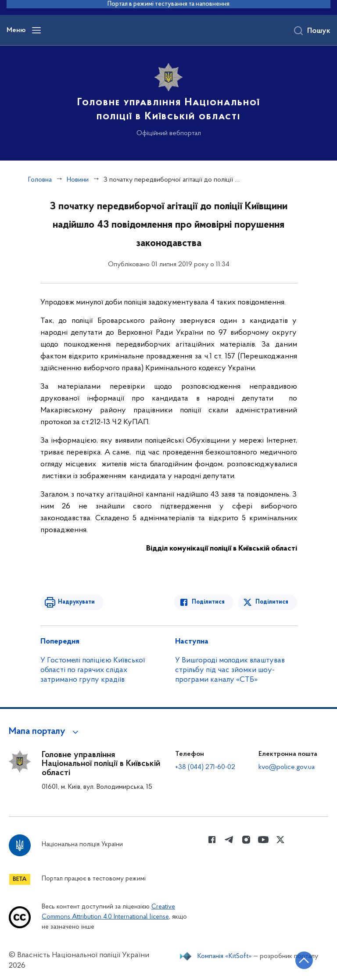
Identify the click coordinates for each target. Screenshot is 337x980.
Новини (78, 180)
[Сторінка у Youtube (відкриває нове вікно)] (263, 840)
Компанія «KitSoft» (225, 956)
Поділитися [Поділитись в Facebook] (208, 602)
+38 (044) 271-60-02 (205, 767)
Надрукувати (76, 602)
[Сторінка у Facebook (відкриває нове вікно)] (212, 840)
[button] (45, 732)
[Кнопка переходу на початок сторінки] (304, 960)
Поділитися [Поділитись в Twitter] (272, 602)
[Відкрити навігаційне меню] (36, 30)
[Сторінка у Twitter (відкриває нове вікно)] (280, 840)
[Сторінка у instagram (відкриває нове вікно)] (246, 840)
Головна (40, 180)
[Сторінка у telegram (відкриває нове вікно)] (229, 840)
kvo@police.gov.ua (287, 767)
